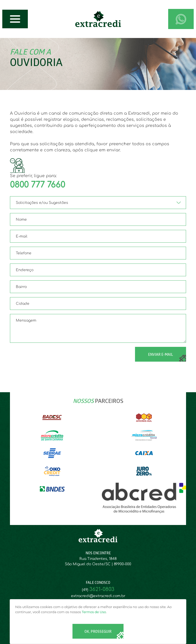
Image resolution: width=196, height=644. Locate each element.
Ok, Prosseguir (98, 632)
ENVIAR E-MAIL (161, 355)
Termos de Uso (94, 612)
